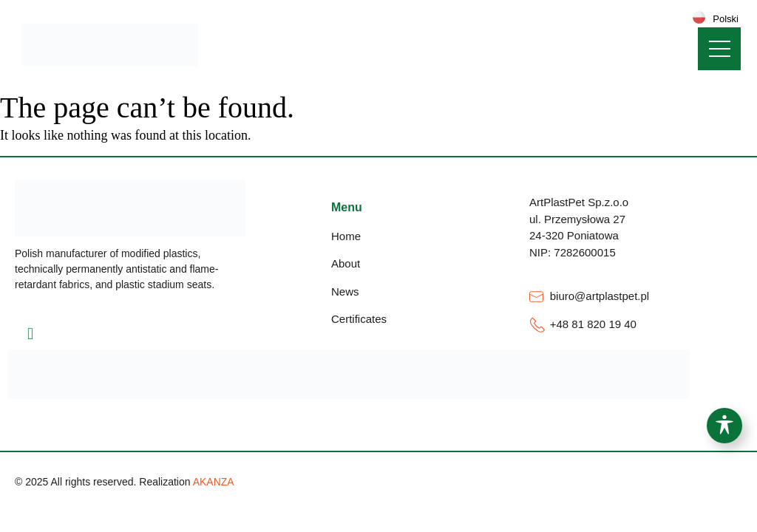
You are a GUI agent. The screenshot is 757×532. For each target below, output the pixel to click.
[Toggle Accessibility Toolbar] (724, 426)
